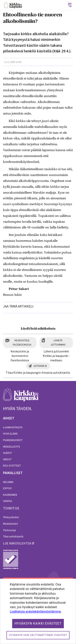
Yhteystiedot (11, 517)
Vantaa (8, 501)
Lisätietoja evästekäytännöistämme (35, 612)
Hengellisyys (12, 447)
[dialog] (38, 611)
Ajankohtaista (13, 427)
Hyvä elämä (10, 434)
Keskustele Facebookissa (22, 342)
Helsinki (8, 482)
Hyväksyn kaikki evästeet (38, 623)
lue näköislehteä (17, 543)
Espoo (7, 488)
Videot (7, 459)
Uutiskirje (40, 366)
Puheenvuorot (13, 440)
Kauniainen (10, 495)
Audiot (7, 453)
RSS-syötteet (12, 466)
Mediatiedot (10, 524)
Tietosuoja (9, 530)
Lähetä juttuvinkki (58, 342)
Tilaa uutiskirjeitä (13, 536)
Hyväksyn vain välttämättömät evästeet (38, 635)
